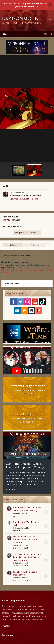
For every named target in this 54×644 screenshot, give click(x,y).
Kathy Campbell (21, 546)
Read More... (12, 489)
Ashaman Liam (18, 193)
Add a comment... (12, 283)
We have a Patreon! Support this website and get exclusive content (25, 5)
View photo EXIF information (27, 233)
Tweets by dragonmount (14, 631)
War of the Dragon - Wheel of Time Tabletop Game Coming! (25, 466)
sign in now (6, 268)
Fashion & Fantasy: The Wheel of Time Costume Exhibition (25, 540)
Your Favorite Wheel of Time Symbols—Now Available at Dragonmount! (27, 557)
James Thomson (22, 513)
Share (13, 245)
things (6, 220)
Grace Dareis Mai (22, 528)
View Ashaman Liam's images (24, 199)
